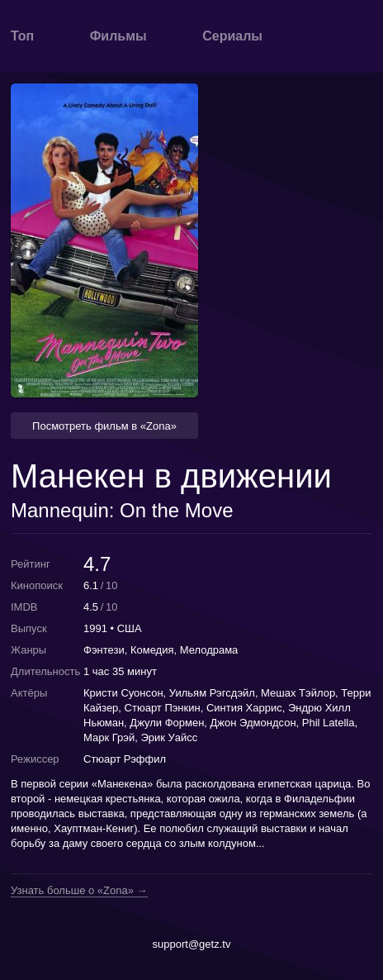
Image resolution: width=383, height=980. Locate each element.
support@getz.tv (192, 944)
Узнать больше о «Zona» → (79, 891)
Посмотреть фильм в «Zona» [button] (104, 426)
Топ (22, 36)
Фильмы (118, 36)
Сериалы (232, 36)
